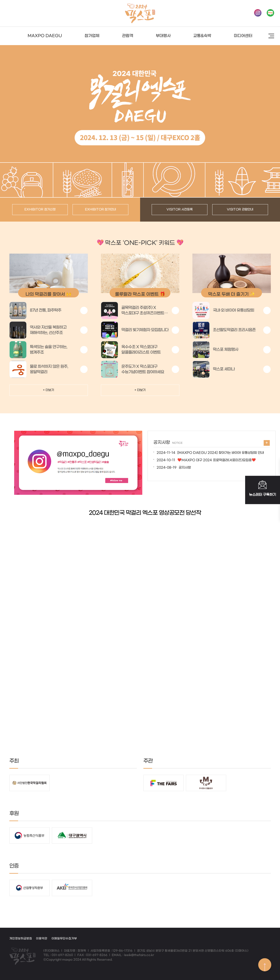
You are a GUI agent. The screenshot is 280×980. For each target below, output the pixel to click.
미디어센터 (243, 36)
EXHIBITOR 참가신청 (40, 209)
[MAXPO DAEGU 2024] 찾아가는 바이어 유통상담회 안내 (210, 453)
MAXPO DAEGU (45, 36)
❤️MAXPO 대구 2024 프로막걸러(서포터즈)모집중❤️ (206, 460)
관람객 (128, 36)
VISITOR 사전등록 (180, 209)
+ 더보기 (48, 390)
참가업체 (92, 36)
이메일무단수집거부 (64, 938)
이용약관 (42, 938)
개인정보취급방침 (21, 938)
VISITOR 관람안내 (240, 209)
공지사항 (174, 468)
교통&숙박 (202, 36)
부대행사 (163, 36)
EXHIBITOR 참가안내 (101, 209)
